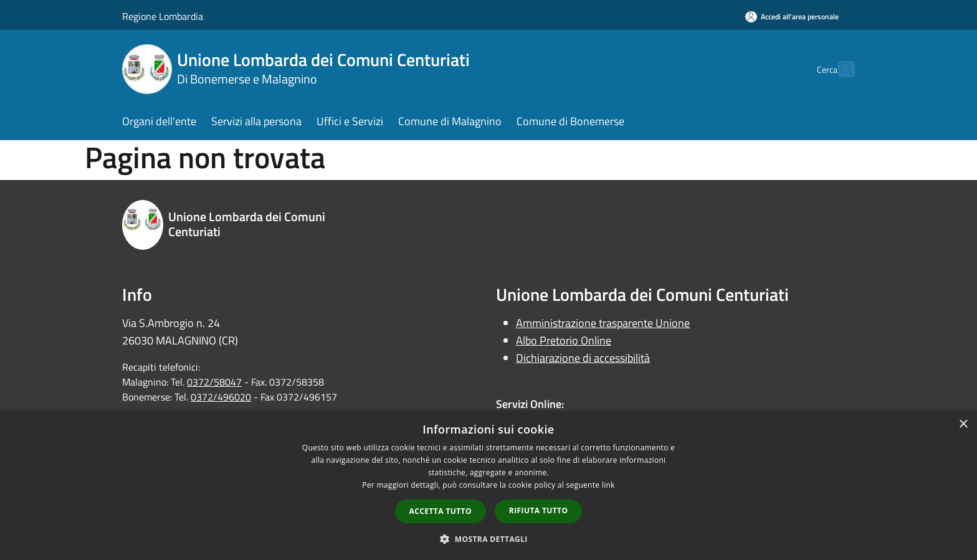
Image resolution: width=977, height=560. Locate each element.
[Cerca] (840, 69)
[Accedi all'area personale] (792, 17)
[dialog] (488, 486)
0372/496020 (221, 397)
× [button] (963, 425)
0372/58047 (214, 382)
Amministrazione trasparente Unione (603, 323)
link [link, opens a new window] (608, 485)
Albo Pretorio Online (564, 340)
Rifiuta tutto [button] (539, 510)
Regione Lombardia (163, 16)
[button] (488, 539)
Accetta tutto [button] (441, 511)
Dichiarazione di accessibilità (583, 358)
